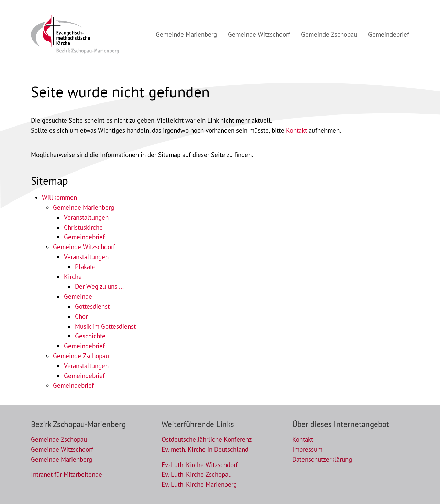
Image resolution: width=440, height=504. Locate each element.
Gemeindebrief (84, 237)
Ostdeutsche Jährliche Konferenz (207, 439)
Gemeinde (78, 296)
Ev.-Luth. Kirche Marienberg (199, 484)
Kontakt (296, 130)
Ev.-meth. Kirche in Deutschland (205, 449)
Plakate (85, 267)
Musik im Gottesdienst (105, 326)
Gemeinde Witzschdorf (84, 247)
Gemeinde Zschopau (81, 356)
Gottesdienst (92, 306)
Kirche (73, 277)
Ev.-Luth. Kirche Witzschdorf (200, 465)
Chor (81, 316)
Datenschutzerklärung (322, 459)
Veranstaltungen (86, 217)
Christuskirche (83, 227)
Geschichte (90, 336)
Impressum (307, 449)
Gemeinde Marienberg (84, 207)
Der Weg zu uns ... (99, 286)
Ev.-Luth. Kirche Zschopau (197, 474)
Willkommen (59, 197)
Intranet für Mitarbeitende (67, 474)
